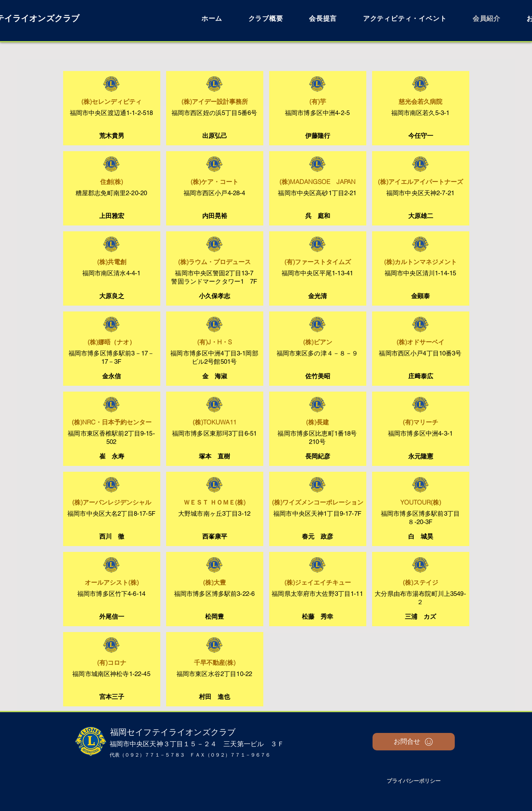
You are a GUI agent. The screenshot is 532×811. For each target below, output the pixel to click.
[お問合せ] (414, 742)
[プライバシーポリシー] (414, 781)
